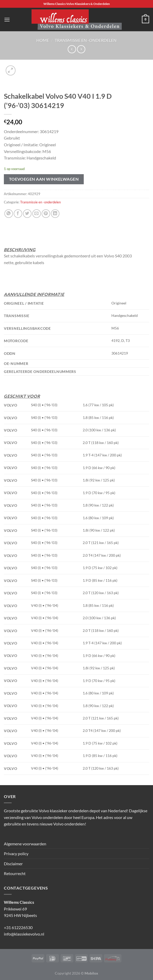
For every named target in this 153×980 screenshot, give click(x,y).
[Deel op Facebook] (18, 214)
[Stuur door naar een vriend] (37, 214)
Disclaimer (13, 864)
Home (43, 40)
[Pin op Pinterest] (46, 214)
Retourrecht (15, 873)
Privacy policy (16, 853)
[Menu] (7, 20)
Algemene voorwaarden (25, 844)
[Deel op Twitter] (27, 214)
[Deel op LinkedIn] (55, 214)
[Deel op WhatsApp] (9, 214)
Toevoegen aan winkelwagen (44, 179)
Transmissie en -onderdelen (86, 40)
